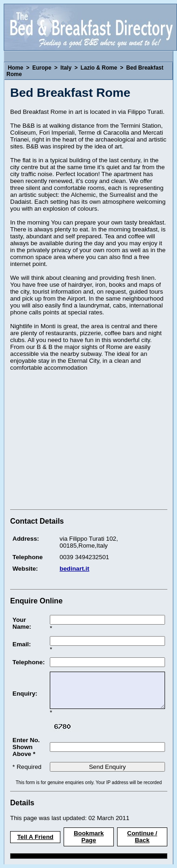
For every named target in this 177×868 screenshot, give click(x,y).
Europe (42, 68)
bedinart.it (74, 569)
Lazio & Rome (99, 68)
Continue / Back (142, 837)
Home (15, 68)
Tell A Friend (35, 837)
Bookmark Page (89, 837)
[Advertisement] (88, 442)
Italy (66, 68)
